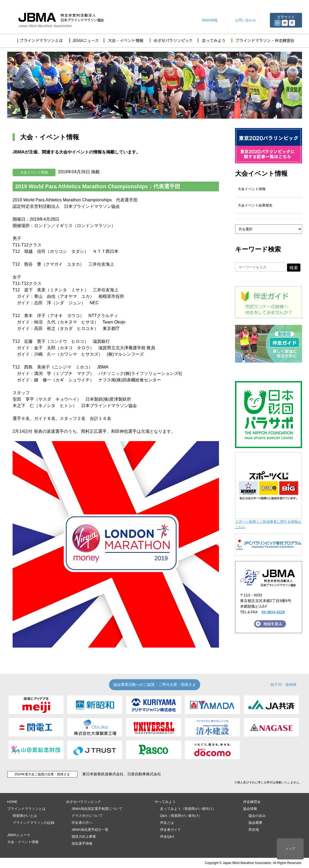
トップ (290, 849)
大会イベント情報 (261, 173)
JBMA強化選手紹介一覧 (90, 830)
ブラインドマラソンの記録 (33, 823)
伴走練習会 (252, 802)
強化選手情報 (82, 843)
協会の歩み (257, 816)
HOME (12, 802)
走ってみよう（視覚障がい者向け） (188, 809)
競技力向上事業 (84, 837)
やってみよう (165, 802)
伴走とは (167, 823)
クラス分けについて (87, 816)
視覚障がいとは (25, 816)
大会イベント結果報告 (255, 205)
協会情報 (250, 809)
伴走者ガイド (170, 830)
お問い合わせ (245, 20)
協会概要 (255, 823)
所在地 (254, 830)
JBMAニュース (19, 835)
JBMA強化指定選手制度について (97, 809)
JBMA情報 (210, 20)
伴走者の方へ (82, 823)
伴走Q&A (167, 837)
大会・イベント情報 (23, 842)
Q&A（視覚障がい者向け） (181, 816)
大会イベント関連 (34, 172)
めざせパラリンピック (84, 802)
